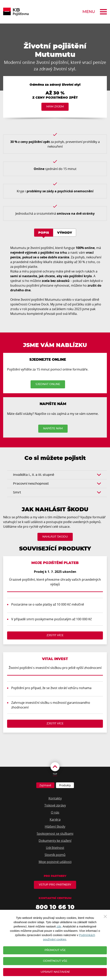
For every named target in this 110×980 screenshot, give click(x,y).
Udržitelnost (55, 848)
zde (59, 926)
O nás (55, 812)
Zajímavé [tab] (45, 785)
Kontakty (55, 798)
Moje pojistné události (55, 862)
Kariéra (55, 819)
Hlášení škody (55, 827)
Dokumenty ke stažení (55, 841)
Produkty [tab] (65, 785)
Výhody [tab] (65, 233)
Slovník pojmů (55, 855)
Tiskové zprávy (55, 805)
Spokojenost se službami (55, 834)
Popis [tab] (44, 233)
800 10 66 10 (55, 907)
